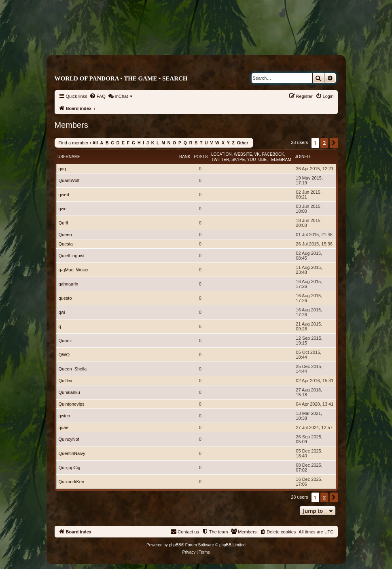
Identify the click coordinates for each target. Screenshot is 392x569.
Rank (185, 157)
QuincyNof (69, 439)
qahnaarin (69, 284)
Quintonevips (72, 404)
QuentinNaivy (72, 453)
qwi (62, 312)
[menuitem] (97, 96)
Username (69, 157)
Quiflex (66, 381)
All (95, 143)
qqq (62, 169)
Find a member (74, 143)
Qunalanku (69, 392)
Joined (302, 157)
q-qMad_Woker (74, 270)
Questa (66, 244)
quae (64, 427)
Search (175, 78)
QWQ (64, 355)
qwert (64, 195)
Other (243, 143)
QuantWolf (69, 180)
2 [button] (324, 143)
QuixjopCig (70, 467)
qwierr (65, 416)
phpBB (175, 545)
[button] (334, 143)
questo (65, 298)
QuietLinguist (72, 256)
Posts (201, 157)
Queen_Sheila (73, 369)
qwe (63, 209)
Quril (63, 223)
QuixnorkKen (72, 482)
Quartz (65, 341)
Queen (65, 235)
